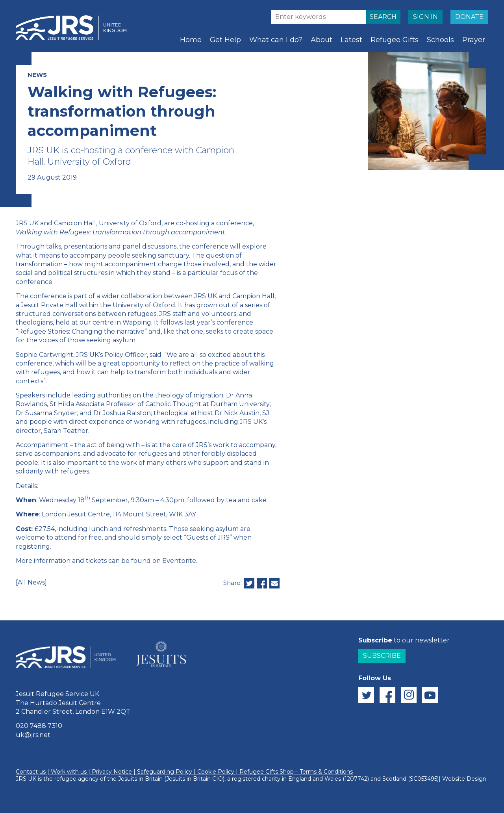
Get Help (225, 40)
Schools (440, 40)
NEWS (37, 75)
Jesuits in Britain (140, 779)
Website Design (464, 779)
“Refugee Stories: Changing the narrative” (81, 331)
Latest (351, 40)
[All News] (31, 582)
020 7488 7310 (39, 726)
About (321, 40)
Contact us (31, 772)
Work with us (69, 772)
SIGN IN (425, 17)
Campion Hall (253, 296)
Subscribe (382, 656)
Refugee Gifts (395, 40)
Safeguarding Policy (165, 772)
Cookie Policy (216, 772)
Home (191, 40)
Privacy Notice (112, 772)
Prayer (474, 40)
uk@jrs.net (33, 735)
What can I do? (276, 40)
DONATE (469, 17)
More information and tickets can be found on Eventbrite (106, 561)
